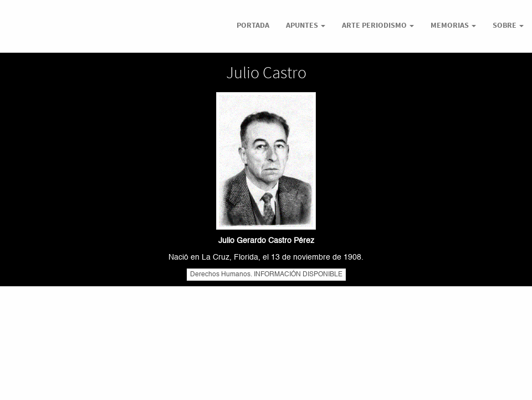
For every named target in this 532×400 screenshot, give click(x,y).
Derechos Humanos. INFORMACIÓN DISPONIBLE (266, 275)
